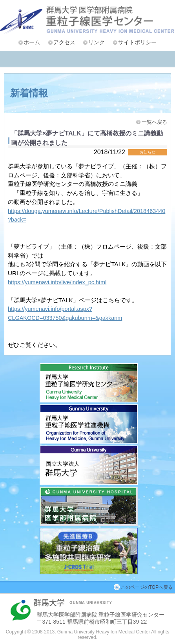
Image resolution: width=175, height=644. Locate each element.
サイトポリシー (137, 42)
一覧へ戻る (154, 122)
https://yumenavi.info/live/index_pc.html (57, 282)
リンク (97, 42)
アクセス (64, 42)
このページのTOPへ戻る (147, 587)
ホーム (32, 42)
